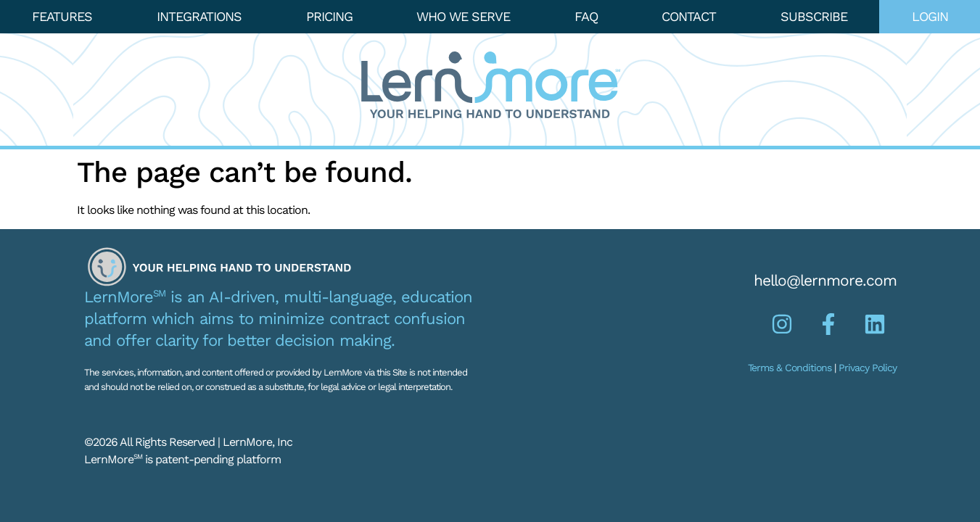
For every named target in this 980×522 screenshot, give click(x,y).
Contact (689, 16)
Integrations (199, 16)
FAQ (586, 16)
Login (930, 16)
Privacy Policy (868, 368)
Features (62, 16)
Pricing (329, 16)
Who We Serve (463, 16)
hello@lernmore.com (825, 280)
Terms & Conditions (790, 368)
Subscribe (814, 16)
